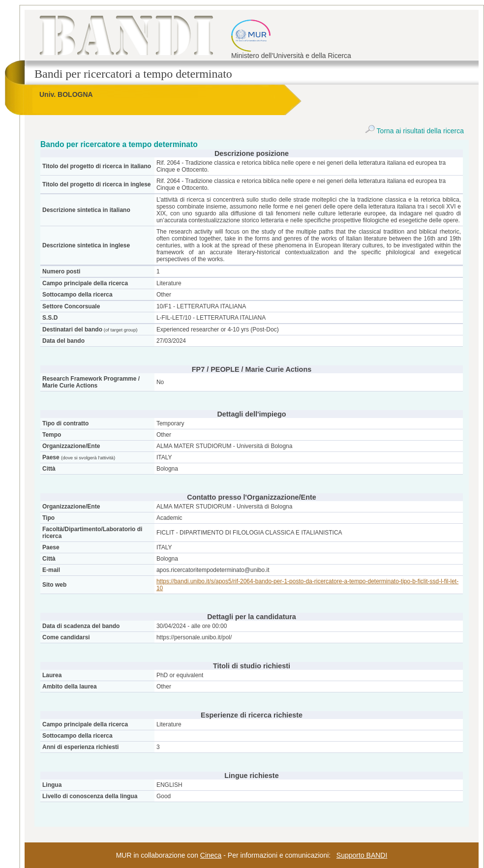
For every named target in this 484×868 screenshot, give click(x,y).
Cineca (211, 855)
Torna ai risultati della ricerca (414, 131)
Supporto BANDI (362, 855)
